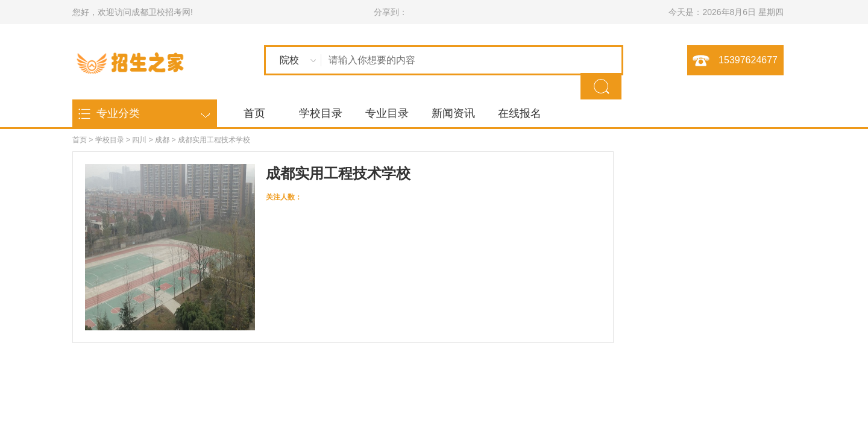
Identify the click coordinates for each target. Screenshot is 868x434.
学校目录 (321, 113)
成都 (162, 140)
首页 (254, 113)
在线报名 (520, 113)
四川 (139, 140)
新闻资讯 (453, 113)
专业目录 (387, 113)
